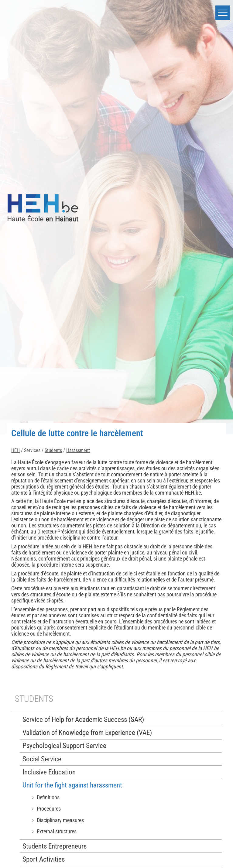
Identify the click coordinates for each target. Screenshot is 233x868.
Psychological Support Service (64, 746)
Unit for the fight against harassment (72, 785)
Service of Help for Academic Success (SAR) (83, 720)
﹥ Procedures (45, 809)
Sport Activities (44, 859)
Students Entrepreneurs (55, 846)
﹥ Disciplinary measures (57, 820)
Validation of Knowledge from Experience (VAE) (87, 733)
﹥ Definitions (45, 797)
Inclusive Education (49, 772)
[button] (223, 13)
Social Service (42, 759)
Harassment (78, 450)
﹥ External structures (53, 831)
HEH (15, 450)
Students (53, 450)
